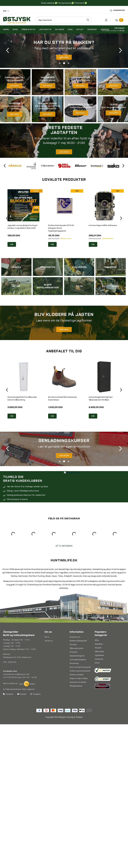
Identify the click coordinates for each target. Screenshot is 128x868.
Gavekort (92, 29)
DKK (5, 11)
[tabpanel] (64, 51)
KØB (12, 244)
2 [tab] (64, 63)
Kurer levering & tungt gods (80, 667)
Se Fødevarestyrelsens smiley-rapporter (19, 689)
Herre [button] (6, 29)
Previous (8, 51)
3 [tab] (68, 63)
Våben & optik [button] (28, 29)
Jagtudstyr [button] (45, 29)
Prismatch (73, 652)
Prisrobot (73, 645)
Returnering (74, 664)
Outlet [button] (80, 29)
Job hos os (49, 641)
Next (120, 51)
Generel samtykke (77, 675)
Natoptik (98, 648)
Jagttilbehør (99, 655)
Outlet (97, 663)
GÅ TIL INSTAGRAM (64, 546)
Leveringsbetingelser (78, 660)
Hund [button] (70, 29)
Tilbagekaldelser (76, 686)
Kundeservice (117, 11)
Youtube (22, 715)
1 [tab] (60, 63)
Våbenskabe (99, 652)
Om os (47, 637)
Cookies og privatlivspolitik (80, 671)
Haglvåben (99, 644)
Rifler (97, 640)
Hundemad (99, 659)
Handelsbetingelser (77, 656)
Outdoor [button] (60, 29)
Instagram (35, 715)
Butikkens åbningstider (78, 641)
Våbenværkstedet (76, 648)
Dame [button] (15, 29)
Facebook (8, 715)
